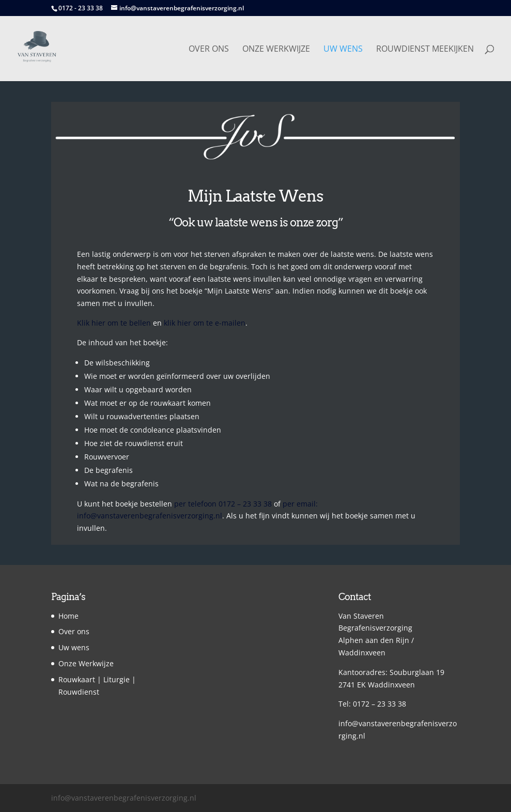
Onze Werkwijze (276, 50)
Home (68, 616)
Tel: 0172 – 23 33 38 (372, 704)
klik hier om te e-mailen (205, 323)
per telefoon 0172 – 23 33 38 (223, 504)
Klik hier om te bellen (114, 323)
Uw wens (343, 50)
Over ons (209, 50)
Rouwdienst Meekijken (425, 50)
